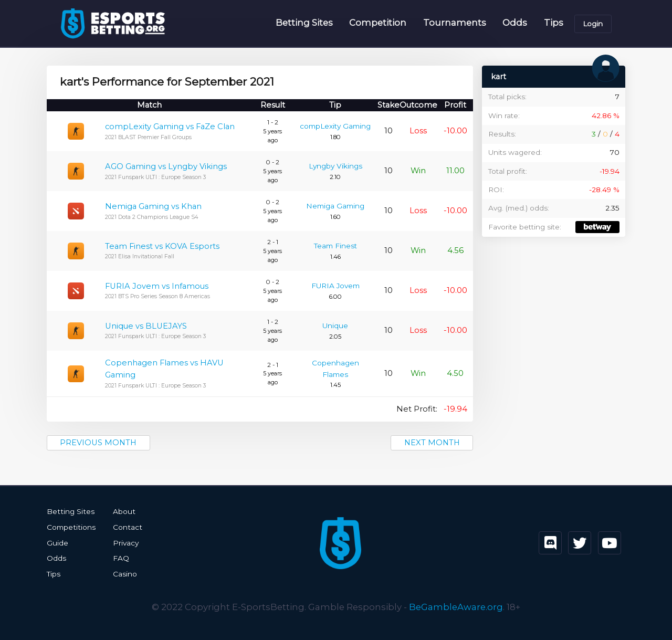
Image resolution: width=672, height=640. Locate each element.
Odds (515, 23)
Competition (378, 23)
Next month (431, 443)
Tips (554, 23)
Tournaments (455, 23)
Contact (126, 527)
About (123, 512)
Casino (124, 573)
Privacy (124, 543)
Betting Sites (304, 23)
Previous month (99, 443)
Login (593, 24)
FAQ (120, 558)
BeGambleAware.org (456, 606)
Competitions (71, 527)
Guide (57, 543)
